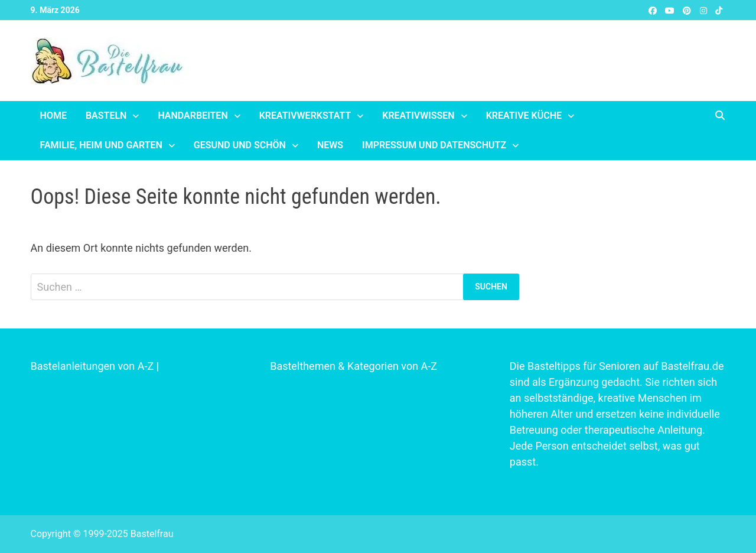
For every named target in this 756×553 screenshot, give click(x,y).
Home (53, 116)
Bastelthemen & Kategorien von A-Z (353, 366)
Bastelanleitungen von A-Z (92, 366)
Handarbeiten (193, 116)
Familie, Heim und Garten (101, 145)
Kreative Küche (524, 116)
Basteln (106, 116)
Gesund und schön (240, 145)
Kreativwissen (418, 116)
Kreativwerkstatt (305, 116)
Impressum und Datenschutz (434, 145)
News (330, 145)
